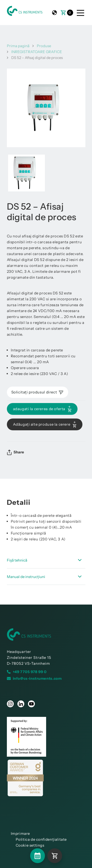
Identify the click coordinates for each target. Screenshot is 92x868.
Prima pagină (18, 46)
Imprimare (20, 833)
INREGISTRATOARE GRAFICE (37, 52)
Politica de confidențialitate (41, 839)
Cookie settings (30, 845)
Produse (44, 46)
